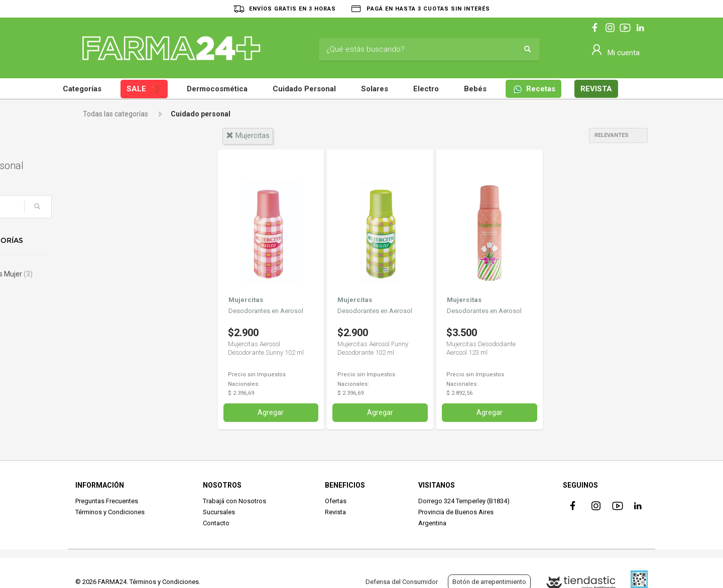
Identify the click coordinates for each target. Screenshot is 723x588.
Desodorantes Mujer (124, 274)
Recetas (534, 89)
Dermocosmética (217, 89)
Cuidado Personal (304, 89)
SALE (143, 90)
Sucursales (219, 511)
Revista (335, 511)
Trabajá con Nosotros (234, 500)
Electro (426, 89)
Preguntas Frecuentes (107, 500)
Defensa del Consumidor (402, 582)
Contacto (216, 523)
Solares (375, 89)
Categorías (82, 89)
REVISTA (596, 89)
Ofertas (336, 500)
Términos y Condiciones (110, 511)
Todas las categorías (115, 114)
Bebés (475, 89)
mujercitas (248, 135)
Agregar (271, 412)
